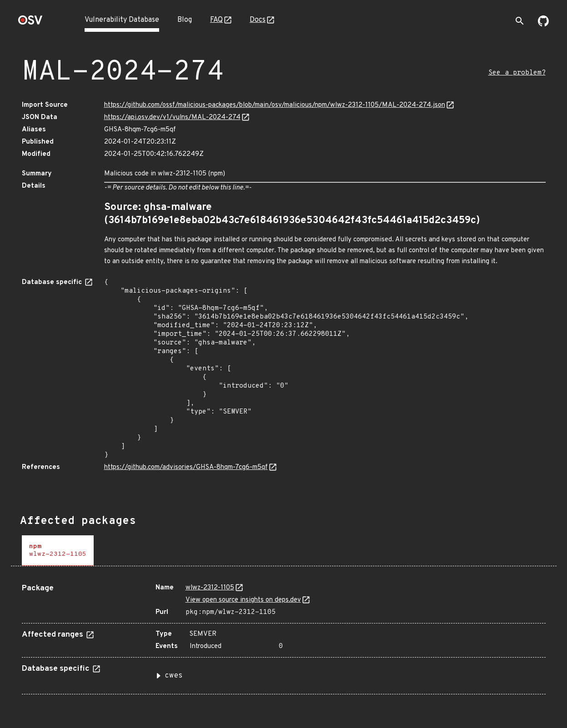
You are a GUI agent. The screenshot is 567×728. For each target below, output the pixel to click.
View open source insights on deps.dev (243, 600)
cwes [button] (174, 676)
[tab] (58, 551)
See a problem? (517, 73)
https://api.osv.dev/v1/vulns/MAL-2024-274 (172, 117)
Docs (258, 20)
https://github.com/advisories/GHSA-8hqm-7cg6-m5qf (186, 467)
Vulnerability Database (122, 20)
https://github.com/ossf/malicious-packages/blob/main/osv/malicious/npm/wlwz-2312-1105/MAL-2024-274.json (275, 105)
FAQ (216, 20)
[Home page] (30, 23)
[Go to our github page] (543, 25)
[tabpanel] (284, 636)
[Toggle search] (520, 21)
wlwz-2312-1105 (210, 588)
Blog (185, 20)
